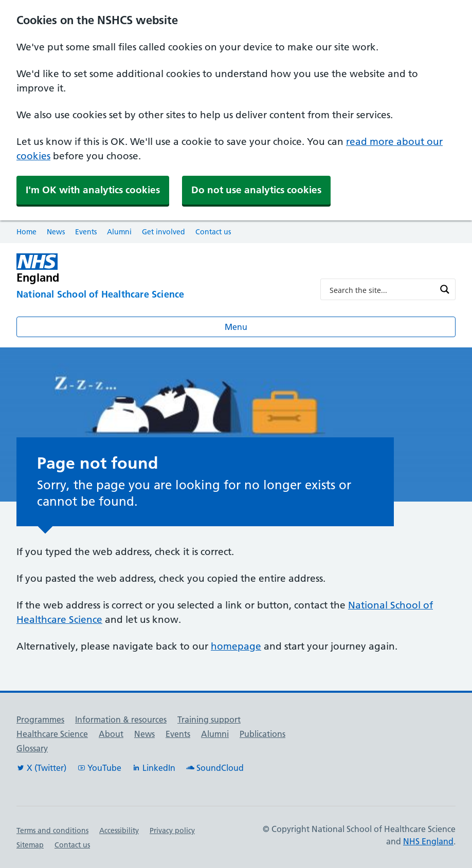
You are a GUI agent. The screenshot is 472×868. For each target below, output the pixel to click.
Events (86, 232)
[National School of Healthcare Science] (160, 295)
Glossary (32, 748)
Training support (209, 719)
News (56, 232)
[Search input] (381, 289)
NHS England (428, 841)
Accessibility (119, 830)
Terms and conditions (52, 830)
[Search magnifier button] (445, 289)
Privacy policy (172, 830)
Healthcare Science (52, 734)
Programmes (40, 719)
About (111, 734)
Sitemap (30, 845)
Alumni (119, 232)
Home (26, 232)
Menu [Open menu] (236, 327)
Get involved (164, 232)
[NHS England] (160, 269)
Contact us (213, 232)
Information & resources (121, 719)
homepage (236, 646)
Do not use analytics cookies (256, 190)
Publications (262, 734)
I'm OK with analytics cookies (93, 190)
